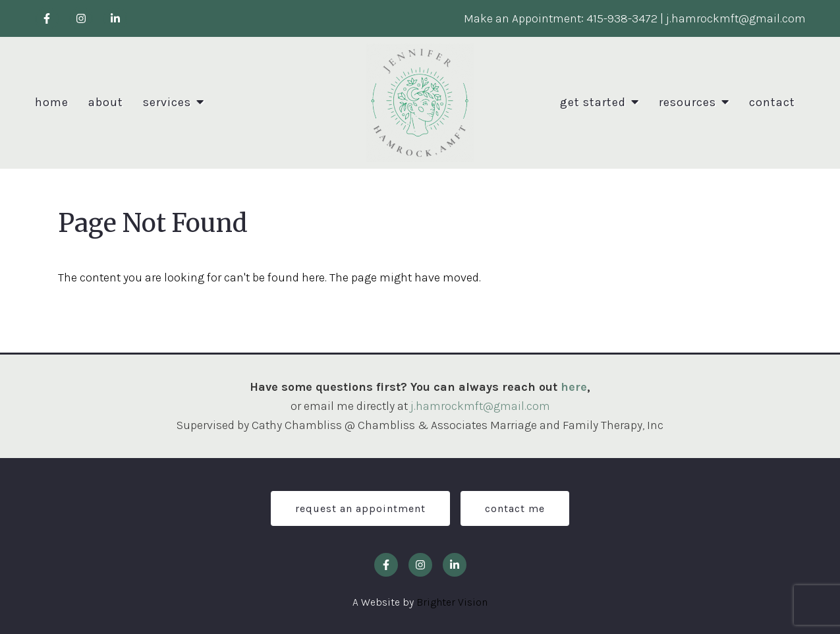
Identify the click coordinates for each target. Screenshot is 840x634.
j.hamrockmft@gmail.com (480, 406)
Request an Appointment (360, 508)
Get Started (593, 102)
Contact (772, 102)
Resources (687, 102)
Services (167, 102)
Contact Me (515, 508)
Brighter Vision (452, 602)
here (574, 387)
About (106, 102)
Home (52, 102)
